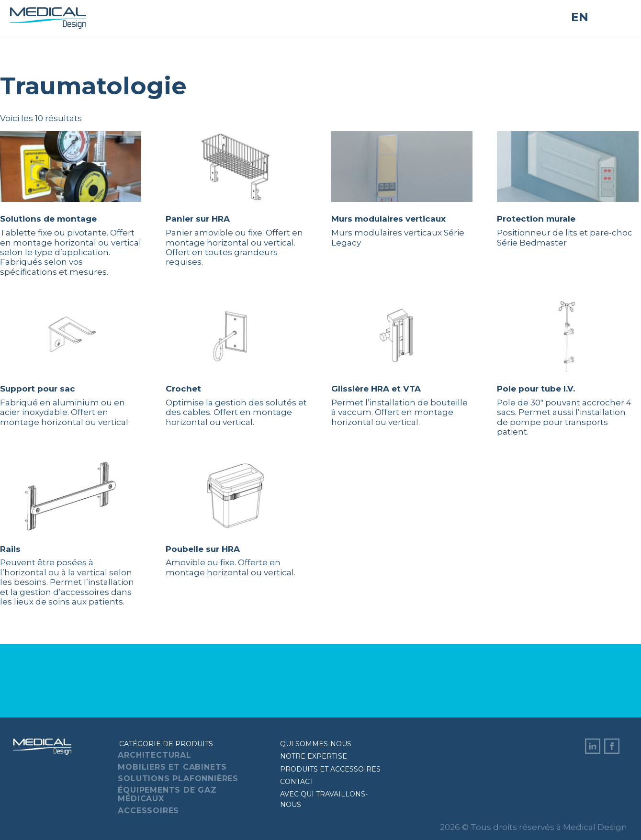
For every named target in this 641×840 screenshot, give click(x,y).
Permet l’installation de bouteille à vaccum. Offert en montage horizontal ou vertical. (402, 364)
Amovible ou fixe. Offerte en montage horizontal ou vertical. (236, 519)
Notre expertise (314, 756)
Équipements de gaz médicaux (167, 794)
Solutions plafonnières (178, 778)
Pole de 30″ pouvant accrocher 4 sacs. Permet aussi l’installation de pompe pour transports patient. (568, 369)
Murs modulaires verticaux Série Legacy (402, 189)
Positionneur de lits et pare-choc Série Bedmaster (568, 189)
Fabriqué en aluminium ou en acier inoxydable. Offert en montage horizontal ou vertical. (71, 364)
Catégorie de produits (166, 744)
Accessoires (148, 811)
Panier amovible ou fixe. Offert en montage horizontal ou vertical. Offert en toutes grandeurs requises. (236, 199)
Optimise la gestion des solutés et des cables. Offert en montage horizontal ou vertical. (236, 364)
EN (580, 17)
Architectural (154, 755)
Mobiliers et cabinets (172, 767)
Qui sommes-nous (316, 744)
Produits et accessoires (330, 769)
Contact (297, 782)
